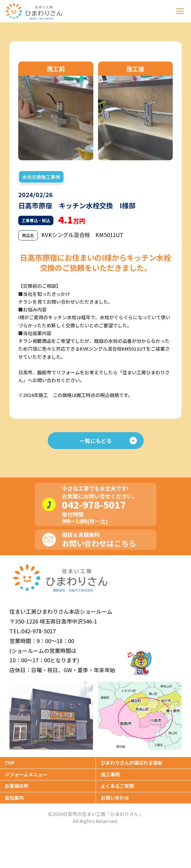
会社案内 (14, 798)
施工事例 (110, 774)
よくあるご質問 (117, 786)
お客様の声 (17, 786)
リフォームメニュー (26, 774)
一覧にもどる (108, 441)
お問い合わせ (115, 798)
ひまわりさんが (132, 763)
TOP (10, 763)
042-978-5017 (94, 505)
